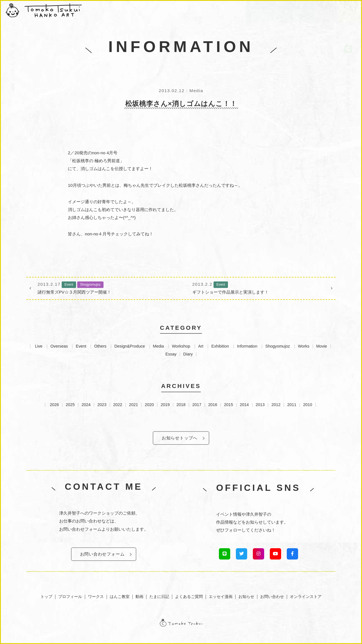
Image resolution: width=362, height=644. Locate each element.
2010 (308, 405)
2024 (86, 405)
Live (39, 346)
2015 (229, 405)
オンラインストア (306, 597)
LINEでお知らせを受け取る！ (348, 63)
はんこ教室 (120, 597)
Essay (171, 354)
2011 (292, 405)
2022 (118, 405)
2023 (102, 405)
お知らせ (246, 597)
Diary (188, 354)
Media (159, 346)
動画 (139, 597)
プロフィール (70, 597)
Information (247, 346)
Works (304, 346)
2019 (165, 405)
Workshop (181, 346)
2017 (197, 405)
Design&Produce (130, 346)
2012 (276, 405)
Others (100, 346)
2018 (181, 405)
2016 (213, 405)
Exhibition (220, 346)
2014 (244, 405)
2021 (133, 405)
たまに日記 (159, 597)
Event (81, 346)
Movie (322, 346)
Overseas (59, 346)
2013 (260, 405)
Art (201, 346)
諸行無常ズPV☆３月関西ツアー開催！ (104, 287)
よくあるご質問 (189, 597)
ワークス (96, 597)
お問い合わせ (272, 597)
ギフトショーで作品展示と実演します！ (258, 287)
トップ (46, 597)
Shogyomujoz (278, 346)
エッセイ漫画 (221, 597)
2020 (149, 405)
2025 (70, 405)
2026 (54, 405)
